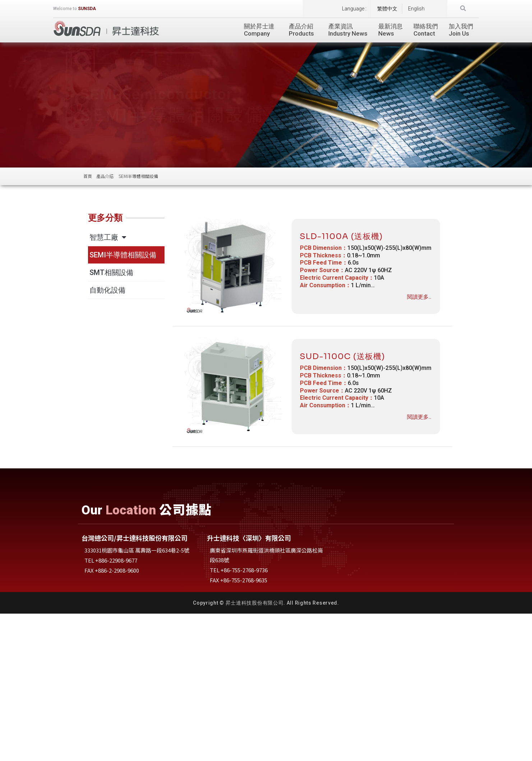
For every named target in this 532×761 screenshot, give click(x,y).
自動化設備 (107, 290)
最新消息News (390, 30)
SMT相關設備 (111, 272)
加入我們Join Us (461, 30)
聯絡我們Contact (426, 30)
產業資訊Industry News (348, 30)
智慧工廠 (108, 237)
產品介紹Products (303, 30)
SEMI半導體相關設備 (123, 255)
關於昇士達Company (261, 30)
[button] (463, 9)
